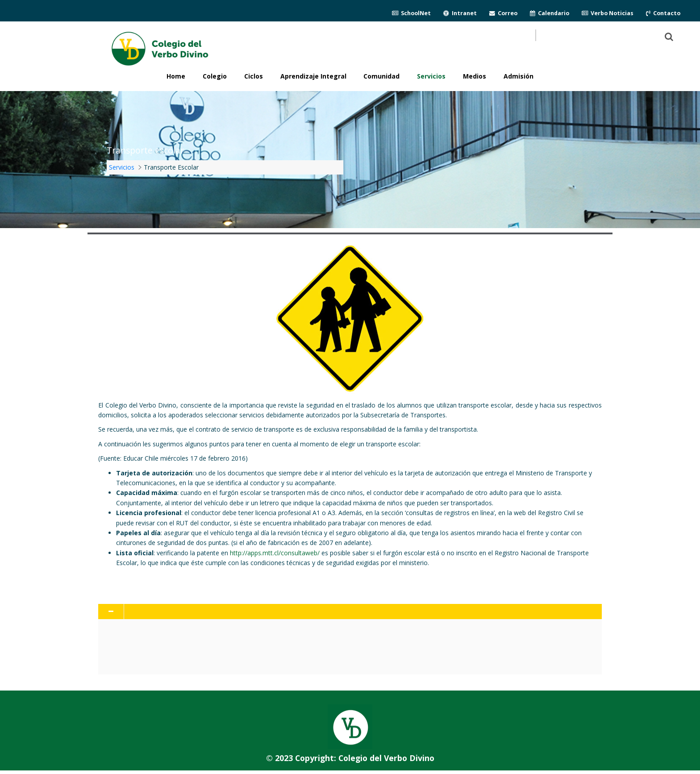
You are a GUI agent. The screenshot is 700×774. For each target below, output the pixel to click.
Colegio (215, 76)
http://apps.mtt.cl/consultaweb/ (275, 553)
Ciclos (254, 76)
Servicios (431, 76)
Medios (475, 76)
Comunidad (381, 76)
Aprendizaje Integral (313, 76)
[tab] (350, 612)
